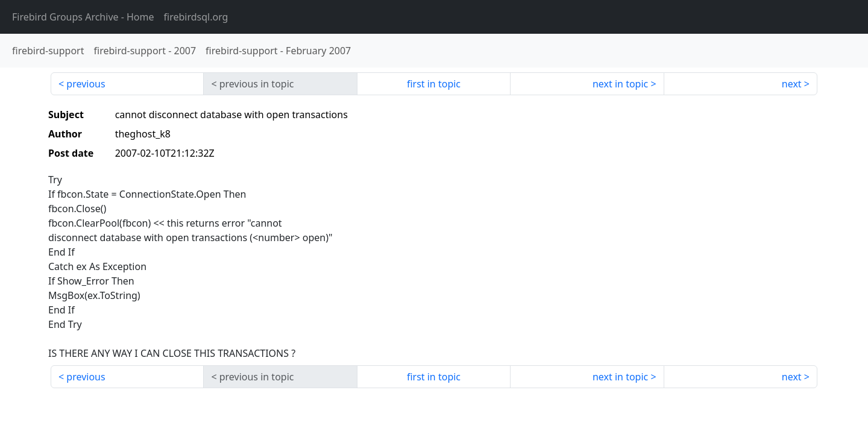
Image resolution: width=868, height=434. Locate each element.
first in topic (434, 84)
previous (86, 84)
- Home (83, 17)
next (792, 84)
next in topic (620, 84)
